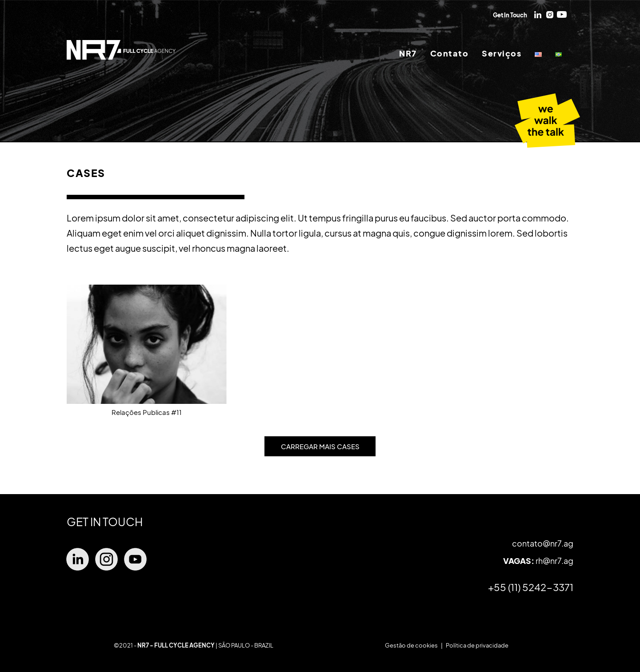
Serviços (502, 53)
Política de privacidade (477, 645)
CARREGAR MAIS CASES (320, 446)
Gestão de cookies (411, 645)
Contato (450, 53)
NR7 (408, 53)
